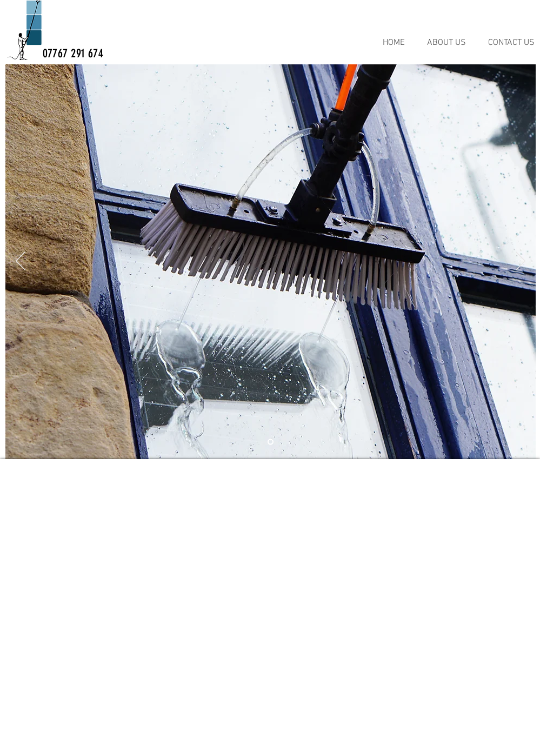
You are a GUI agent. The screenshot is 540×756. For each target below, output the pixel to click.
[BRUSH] (271, 442)
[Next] (521, 262)
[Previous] (21, 262)
